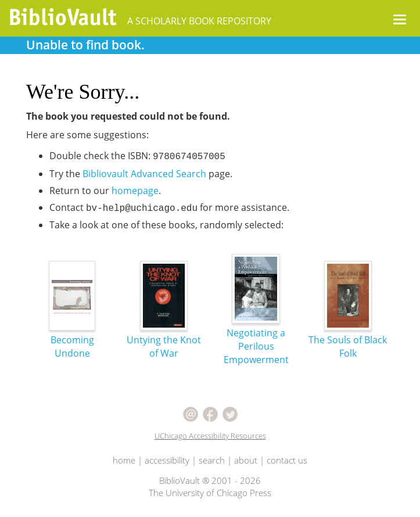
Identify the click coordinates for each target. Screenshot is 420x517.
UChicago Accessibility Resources (210, 436)
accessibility (167, 460)
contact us (287, 460)
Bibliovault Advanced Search (144, 174)
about (246, 460)
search (212, 460)
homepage (135, 191)
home (124, 460)
